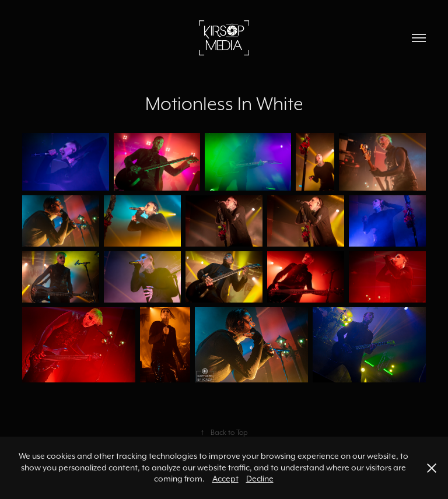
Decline (260, 479)
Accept (225, 479)
